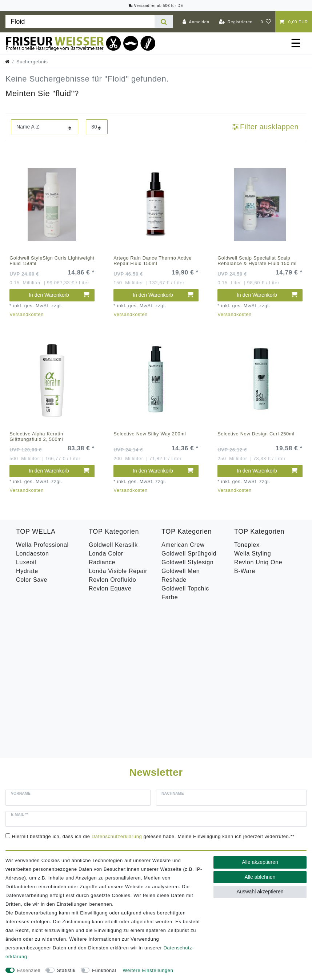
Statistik (66, 970)
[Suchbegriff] (80, 22)
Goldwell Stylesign (187, 562)
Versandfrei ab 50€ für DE (156, 6)
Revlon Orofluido (112, 580)
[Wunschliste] (266, 22)
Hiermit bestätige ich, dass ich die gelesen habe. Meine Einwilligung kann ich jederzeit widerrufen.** (153, 688)
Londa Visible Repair (118, 571)
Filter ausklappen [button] (265, 127)
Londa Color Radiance (106, 558)
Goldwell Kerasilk (113, 545)
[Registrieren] (236, 22)
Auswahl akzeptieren (260, 892)
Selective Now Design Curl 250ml (256, 434)
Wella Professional (42, 545)
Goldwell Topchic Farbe (185, 593)
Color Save (32, 580)
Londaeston (33, 554)
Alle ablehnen (260, 877)
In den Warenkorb (59, 295)
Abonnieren (221, 708)
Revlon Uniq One (258, 562)
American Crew (183, 545)
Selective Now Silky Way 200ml (150, 434)
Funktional (104, 970)
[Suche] (164, 22)
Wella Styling (253, 554)
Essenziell (29, 970)
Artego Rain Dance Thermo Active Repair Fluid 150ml (153, 261)
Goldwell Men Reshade (181, 575)
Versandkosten (27, 314)
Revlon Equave (110, 588)
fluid (63, 93)
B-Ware (245, 571)
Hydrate (27, 571)
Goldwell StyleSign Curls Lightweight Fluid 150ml (52, 261)
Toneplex (247, 545)
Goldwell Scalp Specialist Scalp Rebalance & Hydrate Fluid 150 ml (257, 261)
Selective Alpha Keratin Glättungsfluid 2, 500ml (36, 436)
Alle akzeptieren (260, 862)
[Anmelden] (196, 22)
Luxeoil (26, 562)
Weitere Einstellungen (148, 970)
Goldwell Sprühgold (189, 554)
